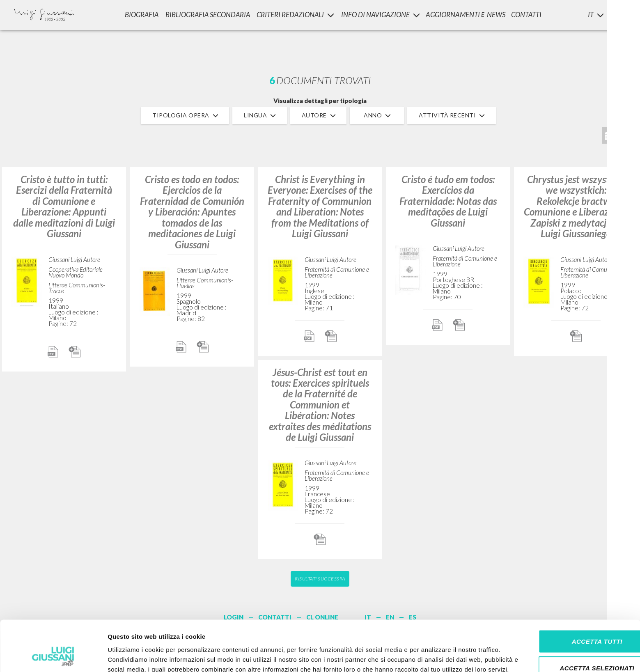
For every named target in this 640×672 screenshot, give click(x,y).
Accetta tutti (571, 591)
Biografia (140, 15)
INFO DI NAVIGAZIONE (381, 15)
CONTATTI (529, 15)
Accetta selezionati (571, 618)
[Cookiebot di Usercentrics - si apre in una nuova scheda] (53, 656)
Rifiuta (571, 645)
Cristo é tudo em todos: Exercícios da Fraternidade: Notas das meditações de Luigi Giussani (448, 201)
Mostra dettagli (432, 656)
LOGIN (620, 14)
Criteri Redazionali (295, 15)
